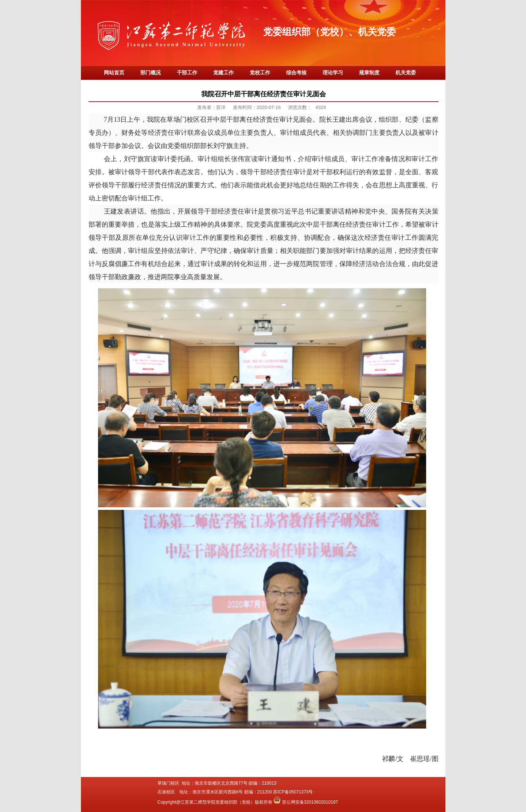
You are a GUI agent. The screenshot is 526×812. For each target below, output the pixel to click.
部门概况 (151, 73)
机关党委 (406, 73)
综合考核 (296, 73)
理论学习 (333, 73)
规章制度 (369, 73)
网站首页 (114, 73)
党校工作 (260, 73)
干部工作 (187, 73)
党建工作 (223, 73)
